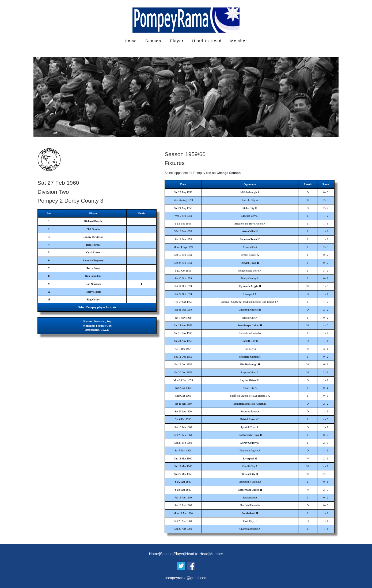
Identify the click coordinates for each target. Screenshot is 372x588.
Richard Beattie (93, 221)
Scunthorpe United (248, 325)
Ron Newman (93, 284)
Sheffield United (248, 357)
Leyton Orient (249, 372)
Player (177, 41)
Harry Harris (93, 292)
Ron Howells (93, 245)
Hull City (249, 349)
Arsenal (225, 302)
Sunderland (249, 498)
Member (239, 41)
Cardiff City (248, 341)
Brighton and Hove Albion (249, 224)
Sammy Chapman (93, 260)
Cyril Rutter (93, 252)
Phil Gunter (93, 229)
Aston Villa (249, 231)
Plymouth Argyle (248, 286)
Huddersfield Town (248, 271)
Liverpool (248, 294)
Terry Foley (93, 268)
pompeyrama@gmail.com (186, 578)
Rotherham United (249, 333)
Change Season (229, 173)
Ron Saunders (93, 276)
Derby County (249, 278)
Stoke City (248, 208)
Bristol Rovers (249, 255)
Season (153, 41)
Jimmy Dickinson (93, 237)
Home (131, 41)
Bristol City (249, 318)
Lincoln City (249, 200)
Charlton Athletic (248, 310)
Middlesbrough (249, 192)
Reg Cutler (93, 299)
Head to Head (207, 41)
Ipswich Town (248, 263)
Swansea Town (248, 239)
